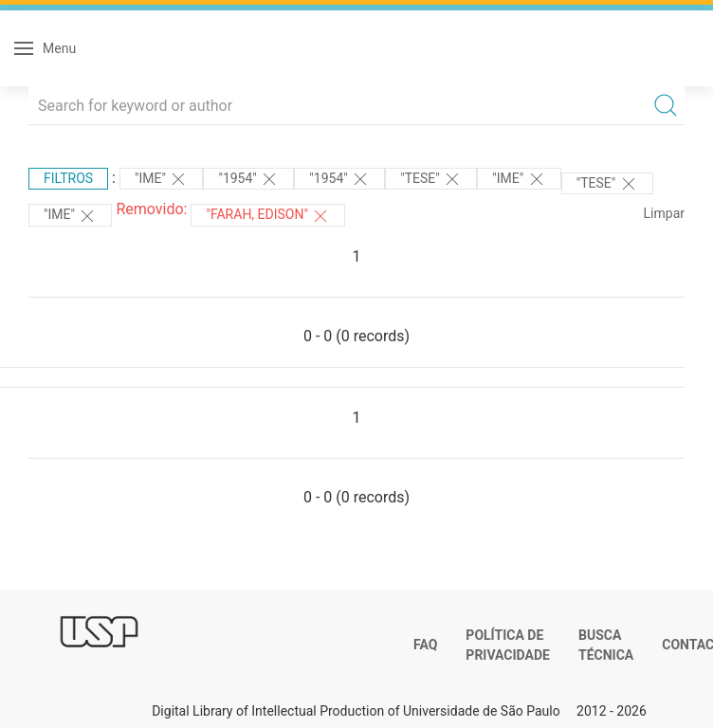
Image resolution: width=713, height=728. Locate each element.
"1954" (248, 179)
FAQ (425, 645)
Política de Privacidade (508, 646)
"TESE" (431, 179)
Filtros (68, 178)
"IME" (161, 179)
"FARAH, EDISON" (268, 216)
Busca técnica (606, 646)
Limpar (664, 213)
